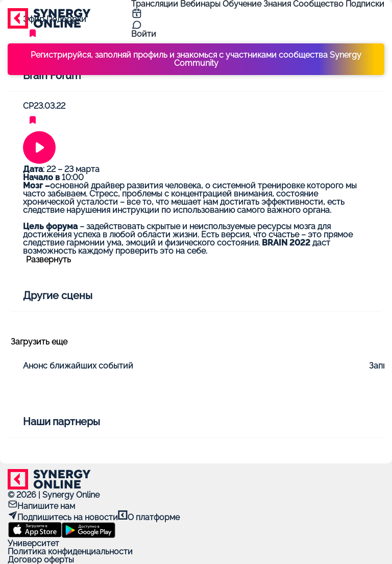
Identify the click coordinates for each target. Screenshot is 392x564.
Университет (33, 543)
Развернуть (48, 260)
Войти (144, 34)
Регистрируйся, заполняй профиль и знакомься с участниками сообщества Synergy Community (196, 59)
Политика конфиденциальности (70, 551)
